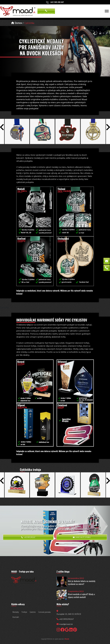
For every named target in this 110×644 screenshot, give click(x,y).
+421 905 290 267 (57, 2)
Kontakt (16, 617)
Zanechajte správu (82, 537)
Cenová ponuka (44, 612)
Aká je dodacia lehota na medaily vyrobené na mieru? (82, 583)
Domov (17, 23)
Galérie (33, 612)
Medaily (16, 612)
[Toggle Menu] (107, 11)
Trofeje (24, 612)
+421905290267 (46, 12)
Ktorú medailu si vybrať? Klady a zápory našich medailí (81, 596)
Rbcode (67, 639)
